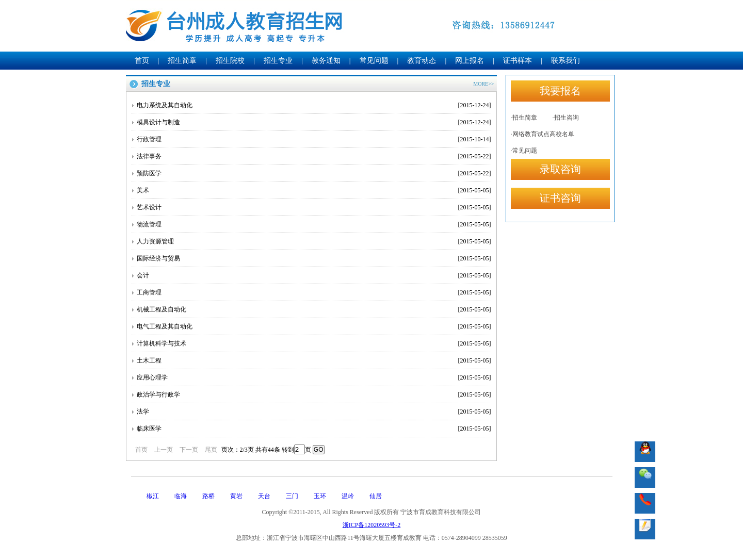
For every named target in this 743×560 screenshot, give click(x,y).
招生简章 (182, 61)
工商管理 (314, 292)
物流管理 (314, 224)
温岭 (348, 496)
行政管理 (314, 139)
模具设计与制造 (314, 122)
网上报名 (470, 61)
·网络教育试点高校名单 (543, 134)
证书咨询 (560, 198)
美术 (314, 190)
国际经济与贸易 (314, 258)
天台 (264, 496)
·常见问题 (524, 151)
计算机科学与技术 (314, 343)
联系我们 (566, 61)
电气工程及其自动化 (314, 326)
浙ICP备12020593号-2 (372, 525)
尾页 (211, 450)
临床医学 (314, 429)
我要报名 (560, 91)
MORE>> (483, 84)
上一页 (164, 450)
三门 (292, 496)
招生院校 (230, 61)
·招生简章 (524, 118)
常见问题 (374, 61)
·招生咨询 (566, 118)
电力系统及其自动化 (314, 105)
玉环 (320, 496)
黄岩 (236, 496)
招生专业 (278, 61)
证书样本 (518, 61)
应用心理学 (314, 377)
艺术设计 (314, 207)
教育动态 (422, 61)
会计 (314, 275)
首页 (142, 61)
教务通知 (326, 61)
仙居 (376, 496)
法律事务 (314, 156)
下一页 (189, 450)
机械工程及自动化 (314, 309)
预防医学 (314, 173)
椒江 (153, 496)
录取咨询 (560, 169)
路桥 (208, 496)
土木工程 (314, 360)
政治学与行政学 (314, 394)
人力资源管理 (314, 241)
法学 (314, 411)
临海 (181, 496)
